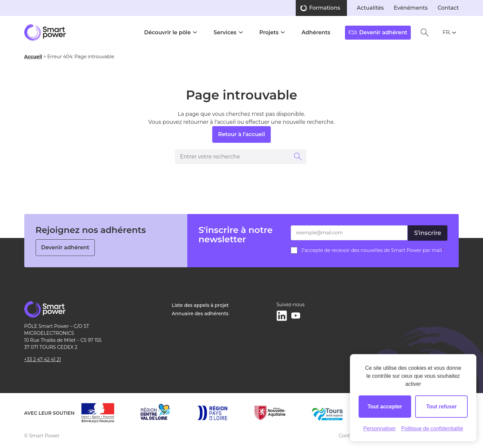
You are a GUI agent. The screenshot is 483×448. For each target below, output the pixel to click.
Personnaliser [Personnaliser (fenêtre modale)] (380, 429)
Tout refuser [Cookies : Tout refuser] (441, 407)
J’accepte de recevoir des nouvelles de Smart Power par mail (373, 250)
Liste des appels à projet (200, 305)
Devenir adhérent (65, 247)
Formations (324, 8)
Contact (448, 8)
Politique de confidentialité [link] (432, 429)
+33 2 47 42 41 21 (43, 359)
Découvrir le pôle (167, 32)
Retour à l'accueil (241, 134)
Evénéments (411, 8)
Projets (269, 32)
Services (225, 32)
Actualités (370, 8)
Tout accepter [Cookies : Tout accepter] (385, 407)
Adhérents (316, 32)
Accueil (33, 57)
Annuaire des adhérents (200, 314)
